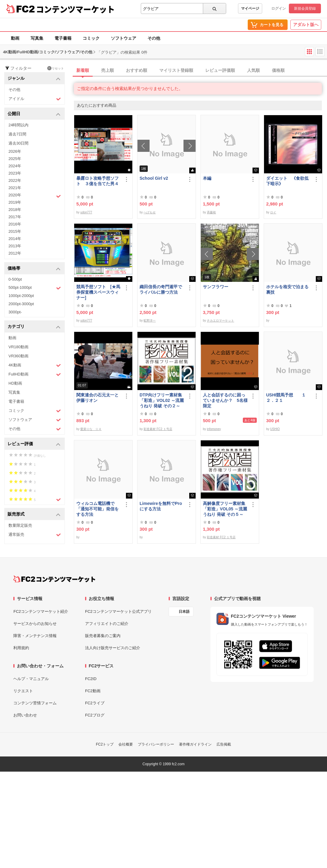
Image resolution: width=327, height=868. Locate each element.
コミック (91, 38)
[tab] (200, 71)
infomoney (214, 429)
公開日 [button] (34, 114)
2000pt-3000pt (21, 304)
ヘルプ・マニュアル (31, 679)
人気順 (253, 70)
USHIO (275, 429)
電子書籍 (63, 38)
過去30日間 (18, 143)
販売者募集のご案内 (103, 636)
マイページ (250, 8)
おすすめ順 (137, 70)
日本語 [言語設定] (184, 612)
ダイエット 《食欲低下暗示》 (287, 181)
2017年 (15, 217)
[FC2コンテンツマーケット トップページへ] (54, 579)
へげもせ (150, 212)
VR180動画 (18, 347)
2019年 (15, 202)
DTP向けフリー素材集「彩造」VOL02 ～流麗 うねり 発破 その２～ (162, 400)
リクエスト (23, 691)
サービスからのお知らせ (35, 624)
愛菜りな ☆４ (91, 429)
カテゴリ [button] (34, 327)
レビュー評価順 (220, 70)
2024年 (15, 166)
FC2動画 (93, 691)
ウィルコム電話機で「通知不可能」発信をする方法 (97, 509)
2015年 (15, 231)
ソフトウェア (124, 38)
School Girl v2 (154, 178)
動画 (15, 38)
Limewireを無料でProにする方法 (161, 506)
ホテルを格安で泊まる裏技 (287, 289)
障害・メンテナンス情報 (35, 636)
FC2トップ (105, 744)
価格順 (278, 70)
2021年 (15, 188)
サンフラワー (216, 287)
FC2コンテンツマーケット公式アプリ (118, 611)
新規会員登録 (305, 8)
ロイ (273, 212)
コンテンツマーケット (75, 9)
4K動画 (35, 365)
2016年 (15, 224)
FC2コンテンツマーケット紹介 (41, 611)
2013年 (15, 246)
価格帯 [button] (34, 269)
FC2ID (91, 679)
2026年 (15, 151)
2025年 (15, 159)
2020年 (35, 196)
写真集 (37, 38)
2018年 (15, 210)
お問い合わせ (25, 715)
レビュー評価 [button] (34, 444)
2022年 (15, 180)
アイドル (35, 99)
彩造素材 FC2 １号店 (158, 429)
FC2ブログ (95, 715)
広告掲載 (224, 744)
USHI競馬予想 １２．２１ (286, 398)
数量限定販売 (20, 525)
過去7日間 (17, 134)
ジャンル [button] (34, 79)
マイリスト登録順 (176, 70)
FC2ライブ (95, 703)
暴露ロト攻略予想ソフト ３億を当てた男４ (97, 181)
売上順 (107, 70)
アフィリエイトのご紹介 (107, 624)
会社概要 (126, 744)
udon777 (86, 212)
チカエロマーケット (220, 320)
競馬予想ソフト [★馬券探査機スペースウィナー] (98, 292)
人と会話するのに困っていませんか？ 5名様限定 (225, 400)
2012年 (15, 253)
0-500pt (15, 279)
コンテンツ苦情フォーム (35, 703)
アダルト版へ (306, 25)
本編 (207, 178)
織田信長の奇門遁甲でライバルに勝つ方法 (161, 289)
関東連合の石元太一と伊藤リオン (97, 398)
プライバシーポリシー (156, 744)
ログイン (279, 8)
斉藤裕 (211, 212)
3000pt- (15, 312)
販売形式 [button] (34, 514)
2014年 (15, 239)
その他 (154, 38)
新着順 (83, 70)
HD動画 (15, 383)
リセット (56, 68)
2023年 (15, 173)
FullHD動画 (35, 374)
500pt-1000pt (35, 288)
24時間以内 (18, 125)
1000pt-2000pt (21, 296)
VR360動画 (18, 356)
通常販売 (35, 535)
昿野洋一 (150, 320)
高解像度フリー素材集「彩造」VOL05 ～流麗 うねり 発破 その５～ (225, 509)
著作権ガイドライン (195, 744)
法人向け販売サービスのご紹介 (113, 648)
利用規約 (21, 648)
